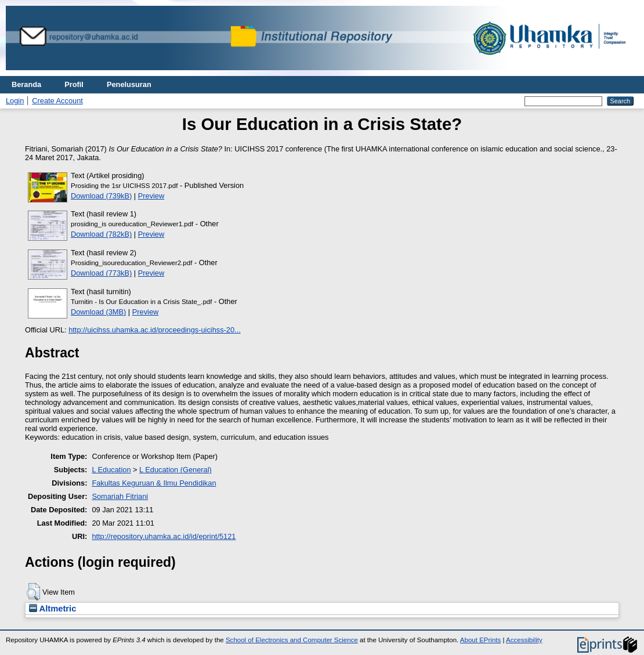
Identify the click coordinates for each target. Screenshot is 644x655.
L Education (111, 470)
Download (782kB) (101, 234)
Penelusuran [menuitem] (129, 84)
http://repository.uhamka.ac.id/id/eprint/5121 (164, 536)
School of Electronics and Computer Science (292, 640)
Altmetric (53, 609)
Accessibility (524, 640)
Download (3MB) (98, 312)
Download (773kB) (101, 273)
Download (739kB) (101, 196)
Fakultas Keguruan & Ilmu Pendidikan (154, 483)
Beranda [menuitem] (26, 84)
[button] (33, 592)
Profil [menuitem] (74, 84)
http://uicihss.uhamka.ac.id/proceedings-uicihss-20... (155, 330)
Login (15, 101)
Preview (151, 196)
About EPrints (480, 640)
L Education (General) (176, 470)
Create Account (57, 101)
